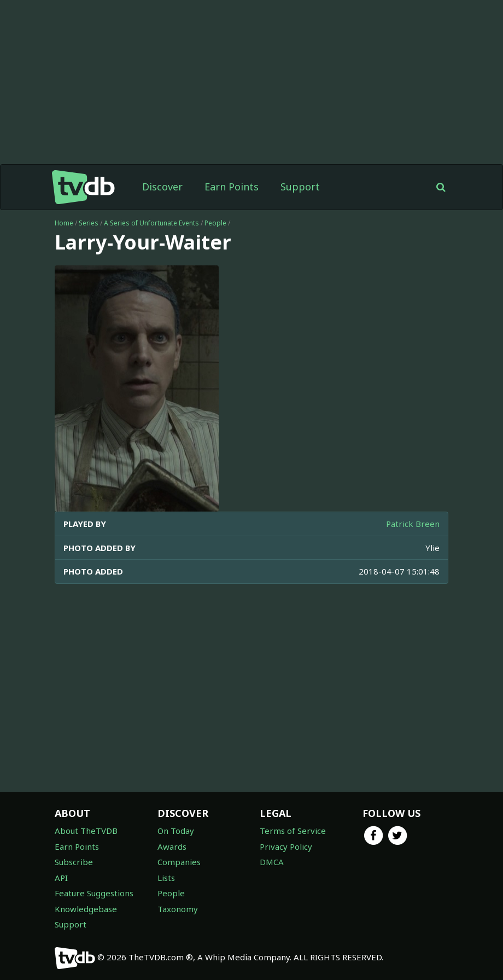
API (61, 878)
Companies (179, 862)
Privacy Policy (286, 846)
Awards (172, 846)
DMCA (272, 862)
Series (89, 223)
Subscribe (74, 862)
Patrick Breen (413, 524)
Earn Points (232, 187)
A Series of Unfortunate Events (151, 223)
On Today (176, 831)
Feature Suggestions (94, 893)
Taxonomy (178, 909)
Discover (162, 187)
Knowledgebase (86, 909)
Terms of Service (293, 831)
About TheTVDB (86, 831)
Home (64, 223)
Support (300, 187)
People (215, 223)
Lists (166, 878)
